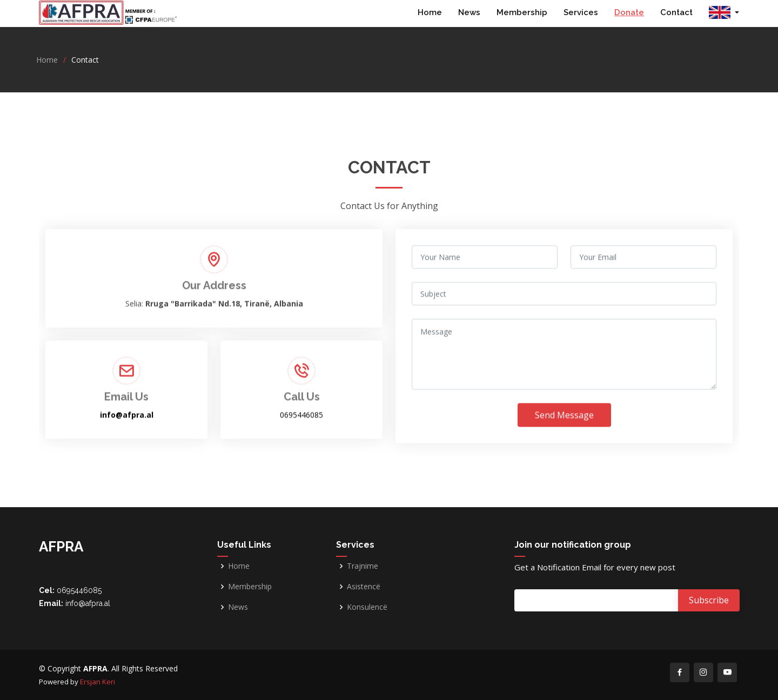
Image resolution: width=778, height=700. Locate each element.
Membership (522, 12)
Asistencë (364, 587)
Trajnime (363, 566)
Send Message (564, 431)
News (469, 12)
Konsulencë (367, 607)
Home (430, 12)
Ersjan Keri (98, 682)
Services (581, 12)
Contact (676, 12)
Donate (629, 12)
